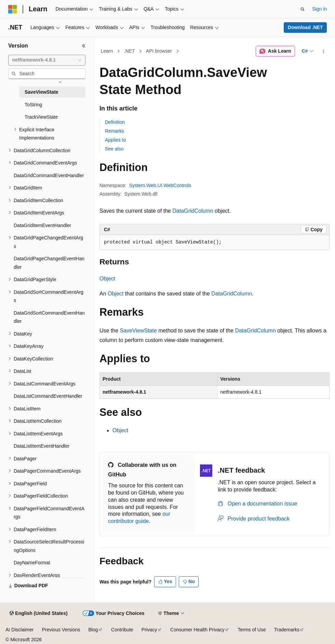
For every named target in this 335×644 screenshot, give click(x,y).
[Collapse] (84, 46)
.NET (130, 51)
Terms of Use (252, 630)
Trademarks (287, 630)
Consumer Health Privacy (197, 630)
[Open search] (303, 9)
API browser (159, 51)
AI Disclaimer (19, 630)
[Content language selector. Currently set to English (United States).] (38, 614)
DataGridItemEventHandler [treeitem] (42, 225)
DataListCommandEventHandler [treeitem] (48, 396)
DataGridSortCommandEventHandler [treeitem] (49, 317)
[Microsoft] (13, 9)
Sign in (319, 9)
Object (107, 279)
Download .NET (305, 27)
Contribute (122, 630)
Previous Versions (61, 630)
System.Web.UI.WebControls (160, 185)
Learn (107, 51)
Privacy (149, 630)
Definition (115, 122)
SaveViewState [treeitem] (42, 92)
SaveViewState (138, 331)
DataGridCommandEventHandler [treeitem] (49, 175)
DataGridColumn (193, 211)
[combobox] (47, 60)
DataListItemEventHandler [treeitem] (42, 446)
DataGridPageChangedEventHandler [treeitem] (49, 263)
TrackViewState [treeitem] (41, 117)
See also (114, 149)
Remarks (115, 131)
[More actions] (324, 51)
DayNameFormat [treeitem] (32, 563)
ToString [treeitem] (33, 105)
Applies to (115, 140)
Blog (93, 630)
